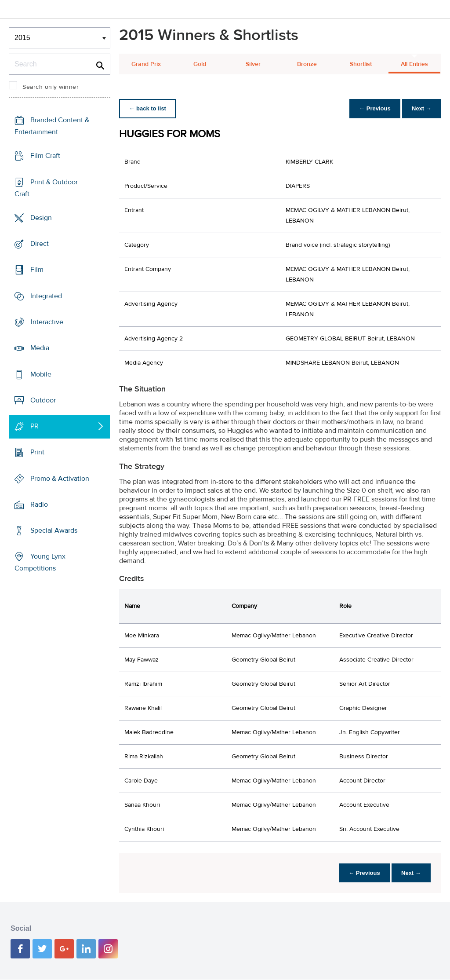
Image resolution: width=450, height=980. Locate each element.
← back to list (148, 108)
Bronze (307, 64)
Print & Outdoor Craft (46, 188)
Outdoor (43, 400)
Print (37, 452)
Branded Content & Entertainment (52, 126)
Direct (40, 244)
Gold (200, 64)
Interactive (47, 322)
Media (40, 348)
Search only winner (51, 87)
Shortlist (361, 64)
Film (37, 270)
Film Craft (45, 156)
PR (34, 426)
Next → (421, 108)
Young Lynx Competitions (40, 562)
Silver (253, 64)
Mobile (41, 374)
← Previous (373, 108)
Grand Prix (146, 64)
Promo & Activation (60, 478)
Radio (39, 505)
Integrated (46, 296)
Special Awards (54, 530)
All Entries (414, 64)
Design (41, 218)
